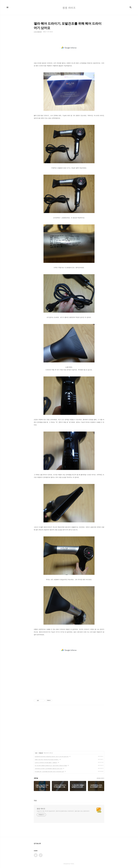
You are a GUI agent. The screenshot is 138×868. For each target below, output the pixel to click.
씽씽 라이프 (41, 809)
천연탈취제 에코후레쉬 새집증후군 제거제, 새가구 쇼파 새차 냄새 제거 (52, 756)
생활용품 (41, 753)
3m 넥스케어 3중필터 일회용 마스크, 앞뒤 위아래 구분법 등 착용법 (51, 765)
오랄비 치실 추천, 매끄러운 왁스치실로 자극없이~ (47, 759)
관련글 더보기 (100, 778)
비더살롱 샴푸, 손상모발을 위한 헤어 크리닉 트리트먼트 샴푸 (49, 771)
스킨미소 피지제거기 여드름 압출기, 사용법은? (46, 762)
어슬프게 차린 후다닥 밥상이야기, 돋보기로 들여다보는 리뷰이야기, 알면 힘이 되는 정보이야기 (63, 811)
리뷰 (36, 753)
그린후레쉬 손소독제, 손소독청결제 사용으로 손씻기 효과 (49, 768)
